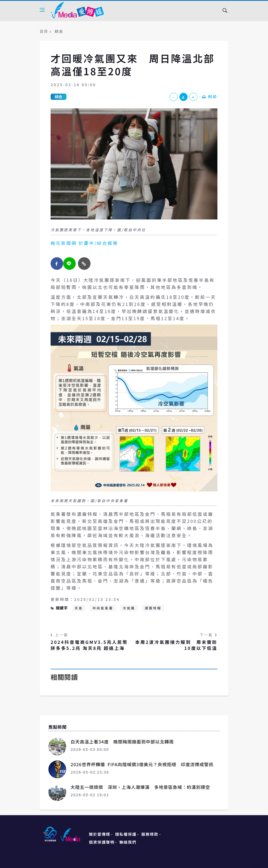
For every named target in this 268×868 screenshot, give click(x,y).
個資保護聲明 (102, 842)
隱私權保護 (126, 834)
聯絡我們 (128, 842)
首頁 (44, 31)
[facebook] (57, 264)
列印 (210, 97)
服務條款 (150, 834)
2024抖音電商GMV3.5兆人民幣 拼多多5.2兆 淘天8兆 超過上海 (89, 645)
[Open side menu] (42, 10)
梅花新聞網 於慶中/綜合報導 (84, 243)
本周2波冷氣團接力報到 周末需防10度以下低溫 (176, 645)
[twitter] (69, 264)
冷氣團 (129, 608)
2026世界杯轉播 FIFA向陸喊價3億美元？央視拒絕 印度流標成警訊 (142, 764)
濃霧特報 (153, 608)
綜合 (59, 97)
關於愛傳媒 (100, 834)
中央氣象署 (103, 608)
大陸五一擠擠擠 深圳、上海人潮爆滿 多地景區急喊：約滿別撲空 (140, 787)
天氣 (79, 608)
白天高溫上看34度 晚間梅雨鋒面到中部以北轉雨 (122, 742)
